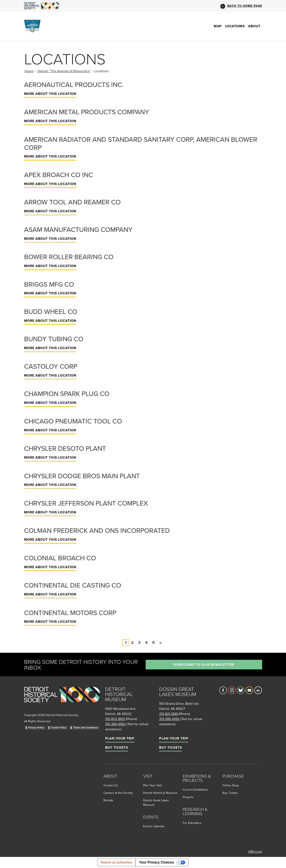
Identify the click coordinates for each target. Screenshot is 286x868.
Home (29, 71)
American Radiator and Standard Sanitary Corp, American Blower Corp (141, 143)
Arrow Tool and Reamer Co (72, 202)
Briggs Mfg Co (49, 284)
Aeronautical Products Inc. (74, 84)
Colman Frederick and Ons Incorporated (97, 530)
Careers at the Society (118, 793)
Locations (235, 26)
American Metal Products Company (87, 112)
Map (218, 26)
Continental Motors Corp (70, 612)
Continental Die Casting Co (73, 585)
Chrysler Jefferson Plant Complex (86, 503)
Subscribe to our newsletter (204, 665)
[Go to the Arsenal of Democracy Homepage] (34, 26)
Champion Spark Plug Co (67, 393)
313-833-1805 (115, 719)
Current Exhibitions (195, 790)
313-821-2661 (168, 714)
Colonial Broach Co (60, 558)
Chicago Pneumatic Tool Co (73, 421)
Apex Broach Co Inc (59, 175)
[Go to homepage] (62, 699)
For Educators (192, 823)
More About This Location (50, 94)
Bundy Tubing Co (54, 339)
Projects (188, 797)
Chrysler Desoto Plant (65, 448)
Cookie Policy (59, 728)
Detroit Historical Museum (160, 793)
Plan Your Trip (120, 738)
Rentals (108, 800)
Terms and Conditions (85, 728)
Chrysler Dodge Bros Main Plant (82, 476)
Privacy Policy (36, 728)
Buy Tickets (117, 747)
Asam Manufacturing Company (78, 229)
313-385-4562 (115, 724)
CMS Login (255, 852)
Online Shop (231, 785)
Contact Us (111, 785)
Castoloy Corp (51, 366)
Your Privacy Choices (156, 862)
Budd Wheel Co (51, 311)
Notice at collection (117, 862)
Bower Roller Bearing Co (69, 257)
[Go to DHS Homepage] (42, 6)
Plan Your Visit (152, 785)
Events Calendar (154, 826)
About (254, 26)
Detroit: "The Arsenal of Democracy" (64, 71)
